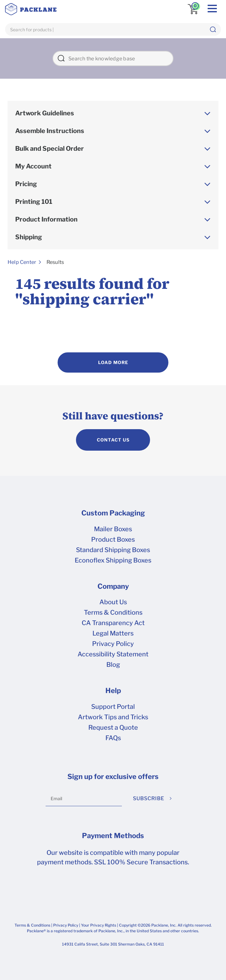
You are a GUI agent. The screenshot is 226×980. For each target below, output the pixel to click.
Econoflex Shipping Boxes (113, 560)
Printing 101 (34, 202)
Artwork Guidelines (45, 113)
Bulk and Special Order (50, 149)
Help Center (22, 262)
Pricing (26, 184)
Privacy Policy (113, 644)
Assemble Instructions (50, 131)
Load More (113, 362)
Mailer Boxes (113, 529)
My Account (33, 166)
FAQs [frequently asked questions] (113, 738)
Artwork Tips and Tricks (113, 717)
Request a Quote (113, 727)
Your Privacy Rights (99, 925)
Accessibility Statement (113, 654)
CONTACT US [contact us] (113, 440)
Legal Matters (113, 633)
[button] (213, 29)
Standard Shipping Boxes (113, 550)
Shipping (29, 237)
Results (55, 262)
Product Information (46, 219)
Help (113, 691)
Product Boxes (113, 539)
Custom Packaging (113, 513)
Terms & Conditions (113, 612)
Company (113, 586)
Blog (113, 665)
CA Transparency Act (113, 623)
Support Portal (113, 707)
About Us (113, 602)
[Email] (84, 799)
